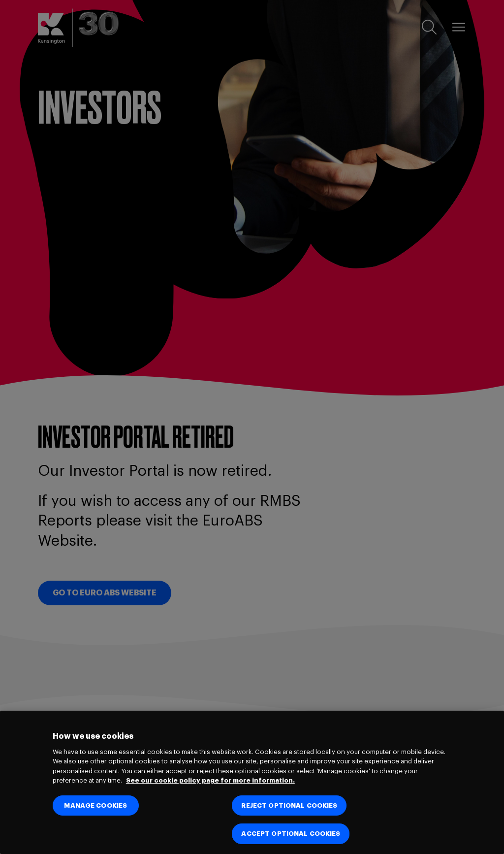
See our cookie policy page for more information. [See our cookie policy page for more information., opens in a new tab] (210, 780)
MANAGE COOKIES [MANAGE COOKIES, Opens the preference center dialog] (95, 805)
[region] (252, 782)
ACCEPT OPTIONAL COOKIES (291, 834)
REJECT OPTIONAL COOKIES (289, 805)
